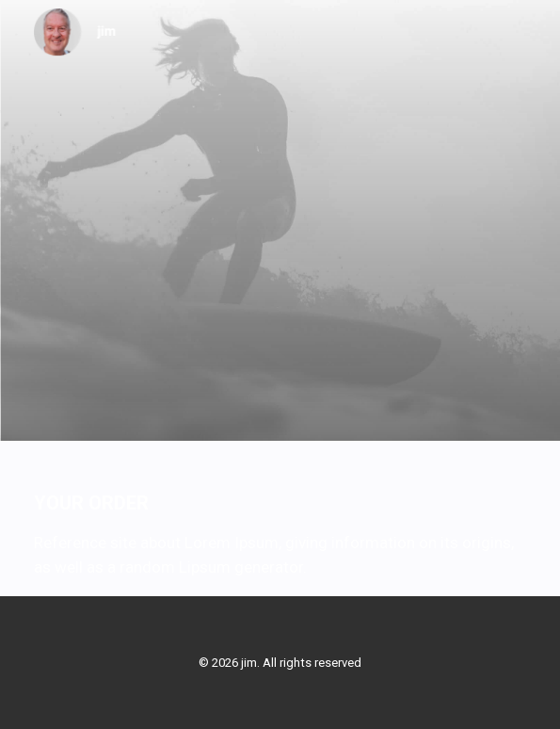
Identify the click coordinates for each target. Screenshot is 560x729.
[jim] (75, 32)
